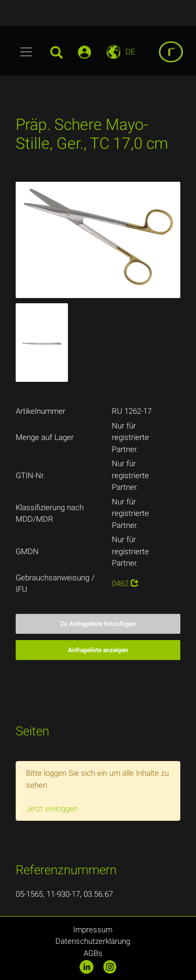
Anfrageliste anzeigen (98, 650)
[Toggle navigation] (26, 52)
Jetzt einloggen (52, 809)
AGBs (93, 953)
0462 (125, 583)
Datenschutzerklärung (93, 941)
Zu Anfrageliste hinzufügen (98, 624)
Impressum (93, 930)
